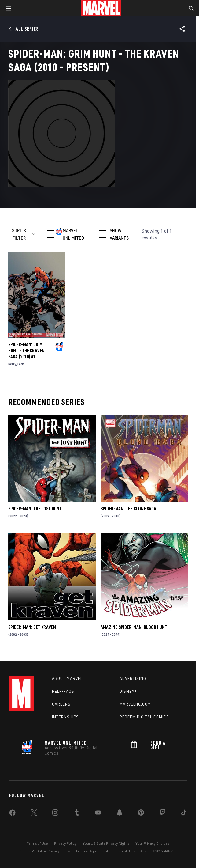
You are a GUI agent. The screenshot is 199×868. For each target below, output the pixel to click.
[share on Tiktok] (184, 814)
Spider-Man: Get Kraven (32, 627)
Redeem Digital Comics (144, 717)
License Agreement (92, 851)
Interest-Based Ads (130, 851)
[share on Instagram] (55, 814)
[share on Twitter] (34, 814)
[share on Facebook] (12, 814)
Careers (61, 704)
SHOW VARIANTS (119, 234)
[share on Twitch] (162, 814)
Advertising (133, 678)
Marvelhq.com (135, 704)
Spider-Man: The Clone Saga (128, 509)
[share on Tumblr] (77, 814)
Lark (21, 364)
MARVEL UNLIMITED (73, 234)
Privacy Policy (65, 843)
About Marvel (67, 678)
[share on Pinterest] (141, 814)
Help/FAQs (63, 691)
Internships (65, 717)
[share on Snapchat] (120, 814)
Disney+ (128, 691)
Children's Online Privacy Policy (45, 851)
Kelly (12, 364)
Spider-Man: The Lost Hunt (35, 509)
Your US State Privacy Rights (106, 843)
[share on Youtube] (98, 814)
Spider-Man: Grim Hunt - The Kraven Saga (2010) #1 (26, 351)
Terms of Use (37, 843)
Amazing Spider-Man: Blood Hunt (134, 627)
